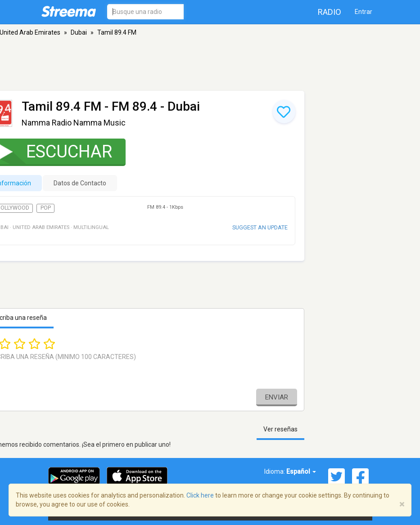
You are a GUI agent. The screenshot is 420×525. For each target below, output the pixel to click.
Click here (200, 495)
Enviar (277, 397)
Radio (330, 12)
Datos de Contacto (80, 183)
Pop (46, 208)
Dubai (79, 32)
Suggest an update (260, 227)
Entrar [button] (364, 12)
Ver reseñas (280, 429)
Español (301, 471)
